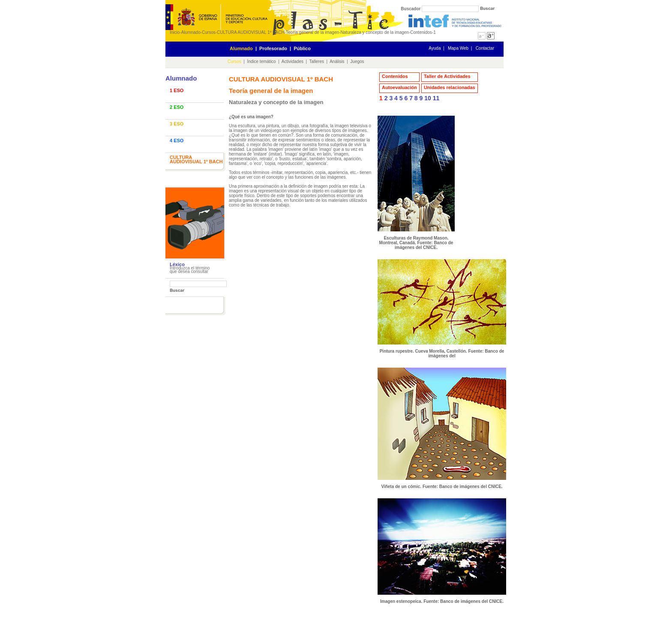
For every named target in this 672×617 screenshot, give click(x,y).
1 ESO (177, 90)
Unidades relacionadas (450, 87)
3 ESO (177, 124)
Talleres (317, 61)
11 (436, 98)
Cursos (209, 32)
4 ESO (177, 141)
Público (302, 48)
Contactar (485, 48)
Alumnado (191, 32)
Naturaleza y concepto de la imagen (375, 32)
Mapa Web (458, 48)
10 (428, 98)
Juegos (357, 61)
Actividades (292, 61)
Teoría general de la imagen (312, 32)
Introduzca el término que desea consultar (190, 270)
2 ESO (177, 107)
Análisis (337, 61)
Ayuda (435, 48)
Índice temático (261, 61)
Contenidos (421, 32)
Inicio (175, 32)
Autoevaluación (399, 87)
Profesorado (273, 48)
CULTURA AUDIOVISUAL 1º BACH (251, 32)
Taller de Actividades (447, 76)
